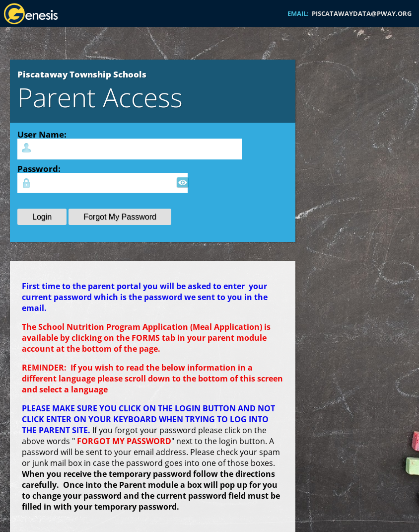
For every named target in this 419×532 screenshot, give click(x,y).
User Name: (42, 134)
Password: (39, 168)
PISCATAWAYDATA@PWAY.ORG (362, 13)
